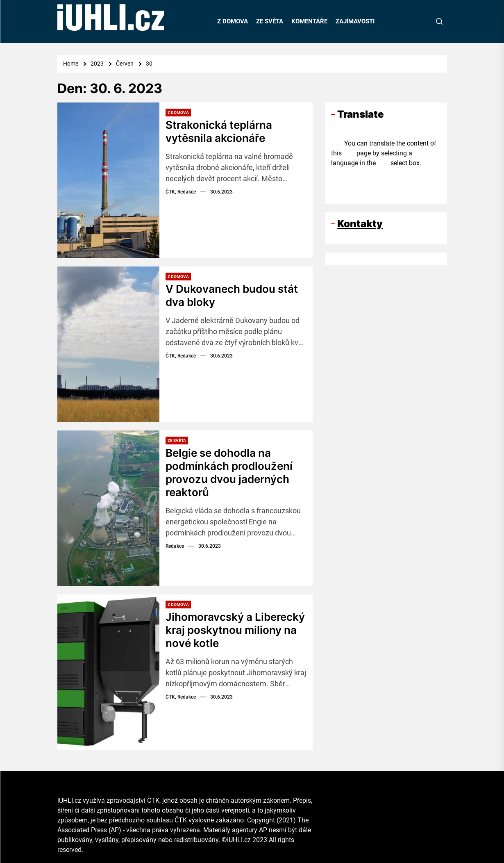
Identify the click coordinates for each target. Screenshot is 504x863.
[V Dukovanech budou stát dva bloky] (108, 344)
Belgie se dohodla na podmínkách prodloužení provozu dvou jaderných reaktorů (229, 472)
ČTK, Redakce (181, 191)
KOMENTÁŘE (309, 21)
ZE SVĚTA (270, 21)
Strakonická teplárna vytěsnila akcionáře (219, 131)
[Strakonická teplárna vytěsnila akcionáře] (108, 180)
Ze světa (177, 441)
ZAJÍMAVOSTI (355, 21)
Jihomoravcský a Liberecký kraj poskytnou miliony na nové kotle (235, 630)
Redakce (175, 545)
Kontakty (360, 224)
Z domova (178, 113)
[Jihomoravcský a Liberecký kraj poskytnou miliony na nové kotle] (108, 672)
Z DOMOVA (233, 21)
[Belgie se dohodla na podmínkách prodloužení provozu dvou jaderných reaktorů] (108, 508)
